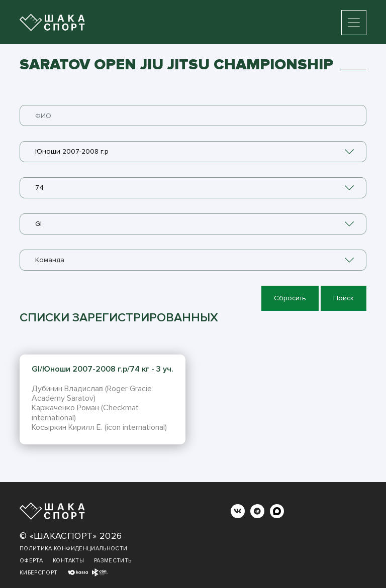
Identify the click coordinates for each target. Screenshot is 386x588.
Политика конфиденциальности (73, 549)
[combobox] (193, 152)
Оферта (31, 561)
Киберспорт (39, 573)
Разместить (113, 561)
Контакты (68, 561)
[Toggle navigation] (354, 23)
